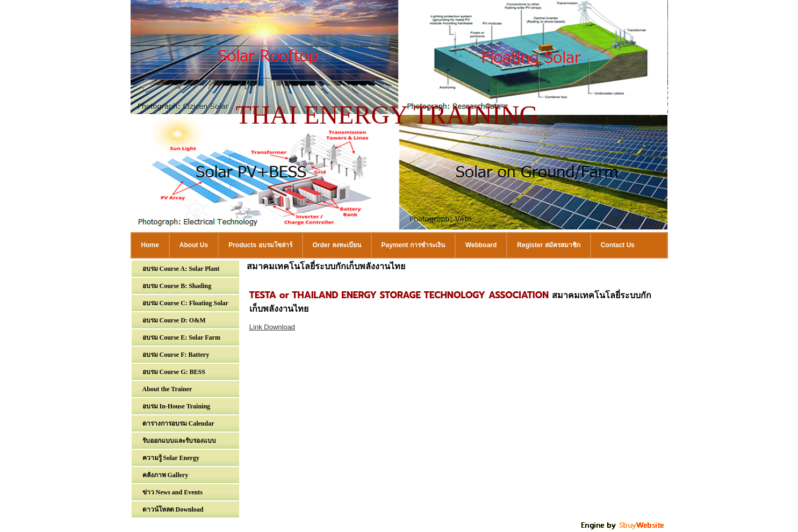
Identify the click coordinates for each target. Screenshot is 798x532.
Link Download (272, 327)
